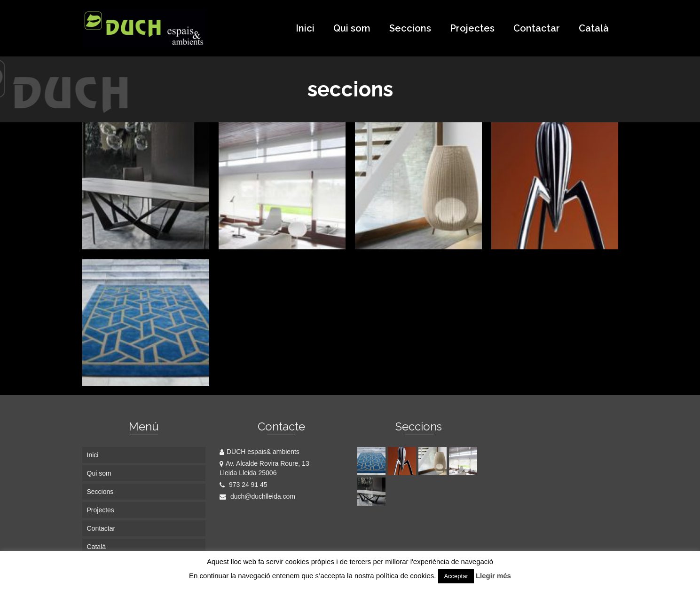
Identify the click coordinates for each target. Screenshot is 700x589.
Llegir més (493, 576)
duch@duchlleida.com (257, 496)
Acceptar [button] (456, 576)
